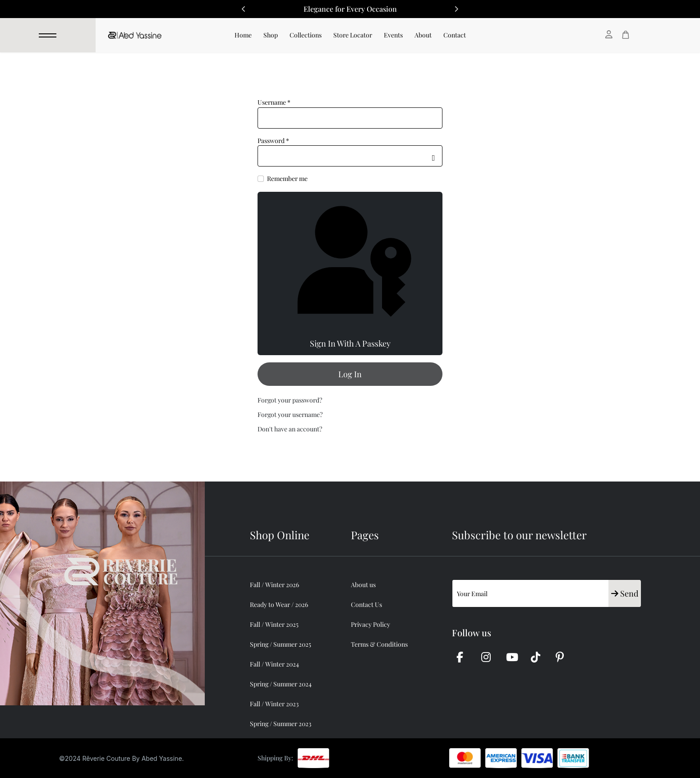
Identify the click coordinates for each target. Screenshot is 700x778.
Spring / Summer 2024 (281, 684)
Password (273, 141)
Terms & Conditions (379, 644)
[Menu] (48, 35)
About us (363, 585)
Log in (350, 374)
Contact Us (366, 604)
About (423, 35)
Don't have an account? (290, 429)
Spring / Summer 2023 (281, 724)
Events (393, 35)
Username (274, 102)
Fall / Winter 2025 (274, 624)
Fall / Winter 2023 (274, 704)
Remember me (287, 178)
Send (625, 593)
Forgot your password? (290, 400)
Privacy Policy (371, 624)
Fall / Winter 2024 (274, 664)
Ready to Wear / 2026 (279, 604)
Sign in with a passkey (350, 273)
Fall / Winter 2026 (274, 585)
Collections (306, 35)
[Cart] (626, 35)
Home (243, 35)
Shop (271, 35)
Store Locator (353, 35)
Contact (455, 35)
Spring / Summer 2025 (281, 644)
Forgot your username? (290, 414)
